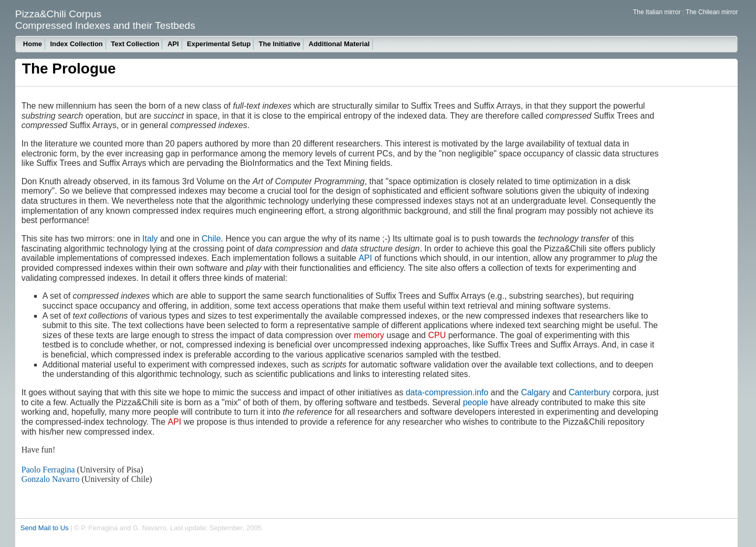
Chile (211, 239)
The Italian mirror (657, 12)
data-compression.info (447, 392)
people (476, 402)
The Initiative (280, 44)
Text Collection (135, 44)
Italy (150, 239)
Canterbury (589, 392)
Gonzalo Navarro (51, 479)
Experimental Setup (219, 44)
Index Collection (76, 44)
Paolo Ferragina (48, 470)
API (173, 44)
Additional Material (339, 44)
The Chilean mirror (712, 12)
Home (33, 44)
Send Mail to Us (45, 528)
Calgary (535, 392)
